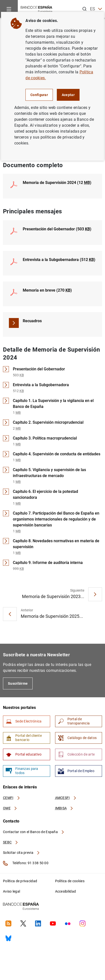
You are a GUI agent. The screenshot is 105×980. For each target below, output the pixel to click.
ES (96, 9)
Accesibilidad (66, 891)
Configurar (39, 95)
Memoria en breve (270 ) (47, 290)
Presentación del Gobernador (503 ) (57, 229)
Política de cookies (70, 881)
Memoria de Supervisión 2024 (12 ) (57, 183)
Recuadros (32, 321)
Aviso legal (11, 891)
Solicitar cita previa (21, 853)
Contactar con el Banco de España (34, 832)
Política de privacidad (20, 881)
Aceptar (68, 95)
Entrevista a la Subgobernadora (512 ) (59, 260)
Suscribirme (18, 683)
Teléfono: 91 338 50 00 (26, 863)
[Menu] (9, 9)
